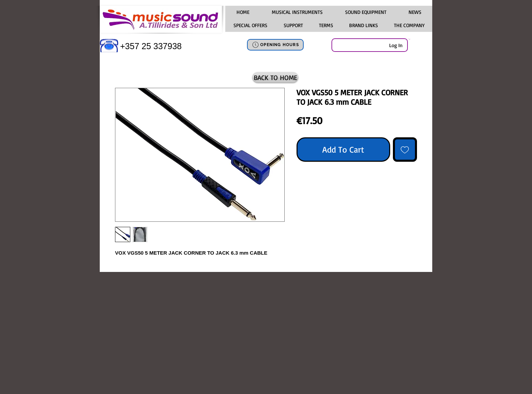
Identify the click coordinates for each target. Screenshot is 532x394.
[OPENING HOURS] (275, 45)
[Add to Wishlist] (405, 150)
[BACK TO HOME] (275, 77)
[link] (409, 39)
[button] (297, 12)
